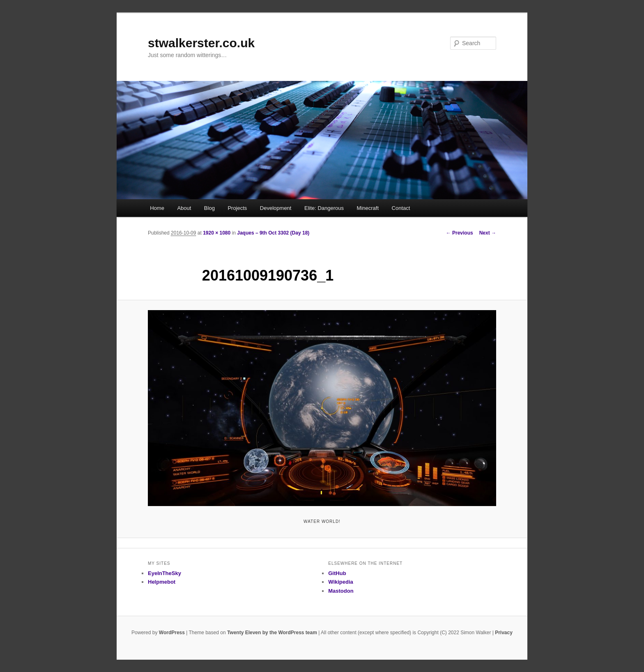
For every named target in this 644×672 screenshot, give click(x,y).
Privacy (504, 633)
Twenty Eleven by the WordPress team (272, 633)
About (184, 208)
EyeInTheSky (164, 573)
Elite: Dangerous (324, 208)
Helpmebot (162, 582)
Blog (209, 208)
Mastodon (341, 591)
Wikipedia (341, 582)
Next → (488, 233)
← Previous (460, 233)
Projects (237, 208)
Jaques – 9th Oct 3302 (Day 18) (273, 233)
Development (276, 208)
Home (157, 208)
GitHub (337, 573)
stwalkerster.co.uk (201, 43)
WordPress (172, 633)
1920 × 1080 (217, 233)
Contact (401, 208)
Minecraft (368, 208)
